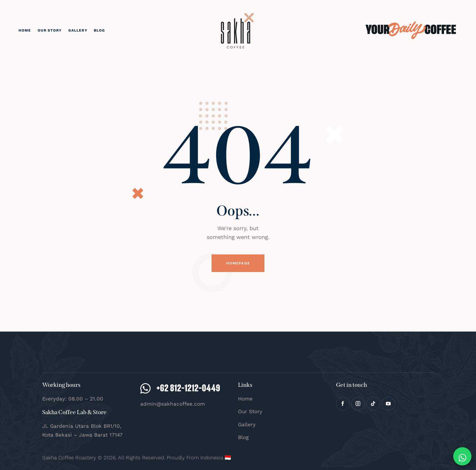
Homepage (238, 263)
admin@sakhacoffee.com (173, 404)
